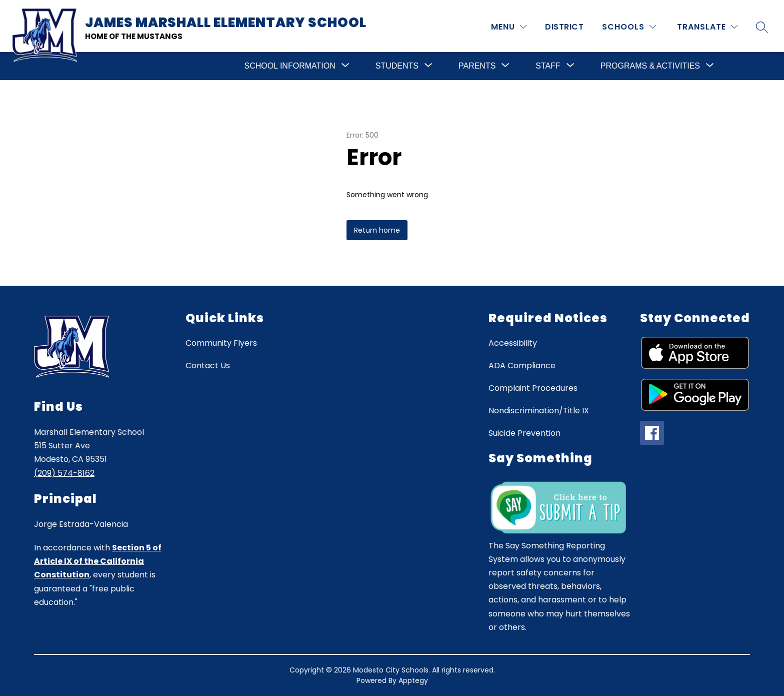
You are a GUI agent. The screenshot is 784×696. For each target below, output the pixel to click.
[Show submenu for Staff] (548, 66)
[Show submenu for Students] (397, 66)
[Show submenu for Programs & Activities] (650, 66)
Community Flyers (221, 343)
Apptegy (413, 680)
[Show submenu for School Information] (290, 66)
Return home (377, 230)
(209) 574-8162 (64, 473)
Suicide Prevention (524, 433)
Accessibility (513, 343)
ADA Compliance (522, 366)
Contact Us (208, 366)
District (564, 27)
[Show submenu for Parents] (477, 66)
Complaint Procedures (533, 388)
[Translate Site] (707, 27)
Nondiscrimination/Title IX (539, 411)
